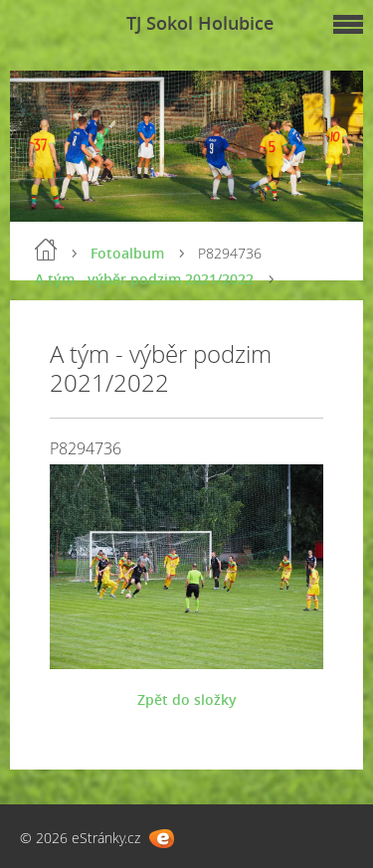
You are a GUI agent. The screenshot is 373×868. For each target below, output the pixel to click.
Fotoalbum (127, 253)
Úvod (46, 250)
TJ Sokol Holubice (200, 23)
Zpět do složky (187, 699)
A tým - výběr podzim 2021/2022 (144, 279)
